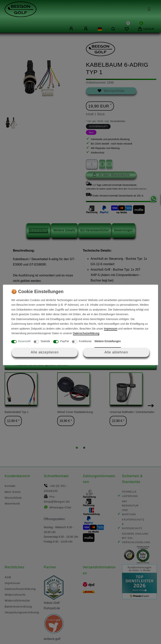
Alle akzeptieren (45, 352)
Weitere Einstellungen (108, 341)
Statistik (45, 341)
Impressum (111, 329)
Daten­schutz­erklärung (86, 333)
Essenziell (24, 341)
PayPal (64, 341)
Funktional (85, 341)
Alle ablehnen (116, 352)
